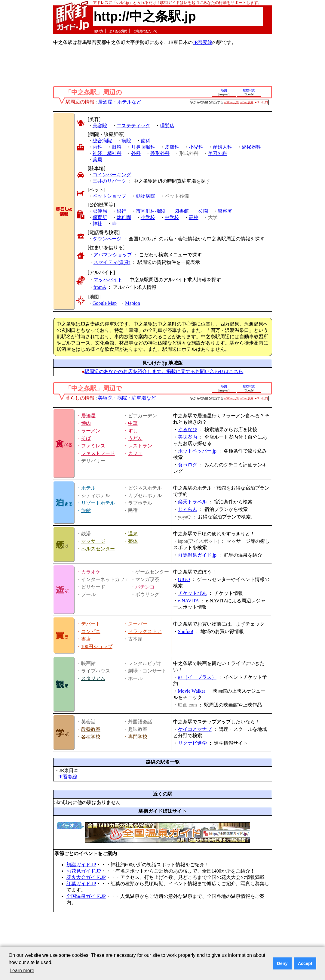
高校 (194, 217)
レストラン (140, 446)
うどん (135, 438)
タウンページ (107, 239)
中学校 (172, 217)
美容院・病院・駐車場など (127, 398)
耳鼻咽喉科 (143, 147)
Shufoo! (186, 631)
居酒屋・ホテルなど (120, 102)
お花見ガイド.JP (84, 871)
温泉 (133, 534)
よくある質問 (118, 31)
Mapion (133, 303)
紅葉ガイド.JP (81, 884)
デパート (91, 624)
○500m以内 (231, 102)
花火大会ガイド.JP (86, 877)
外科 (136, 153)
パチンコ (145, 587)
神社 (97, 224)
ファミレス (93, 446)
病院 (126, 141)
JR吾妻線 (202, 42)
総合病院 (102, 141)
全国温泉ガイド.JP (86, 896)
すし (133, 431)
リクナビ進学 (192, 743)
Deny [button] (282, 963)
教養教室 (91, 729)
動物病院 (146, 196)
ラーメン (91, 431)
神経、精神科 (107, 153)
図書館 (182, 211)
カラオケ (91, 572)
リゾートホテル (98, 503)
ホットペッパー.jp (197, 451)
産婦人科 (222, 147)
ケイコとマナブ (195, 729)
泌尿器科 (251, 147)
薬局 (97, 160)
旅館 (86, 510)
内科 (97, 147)
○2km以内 (247, 102)
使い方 (99, 31)
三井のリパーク (109, 181)
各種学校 (91, 737)
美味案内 (188, 437)
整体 (133, 541)
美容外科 (218, 153)
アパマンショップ (113, 255)
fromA (100, 287)
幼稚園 (124, 217)
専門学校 (138, 737)
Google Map (105, 303)
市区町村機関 (150, 211)
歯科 (146, 141)
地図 (224, 90)
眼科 (117, 147)
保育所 (100, 217)
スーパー (138, 624)
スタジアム (93, 678)
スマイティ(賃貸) (112, 262)
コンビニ (91, 631)
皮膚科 (172, 147)
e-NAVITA (189, 601)
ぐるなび (188, 430)
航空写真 (249, 90)
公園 (203, 211)
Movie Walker (192, 691)
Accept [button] (305, 963)
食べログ (188, 465)
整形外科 (160, 153)
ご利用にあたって (145, 31)
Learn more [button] (22, 971)
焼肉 (86, 423)
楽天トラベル (192, 502)
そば (86, 438)
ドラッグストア (145, 631)
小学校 (148, 217)
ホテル (88, 488)
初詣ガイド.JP (81, 865)
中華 (133, 423)
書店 (86, 639)
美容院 (100, 126)
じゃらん (188, 509)
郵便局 (100, 211)
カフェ (135, 453)
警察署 (225, 211)
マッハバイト (108, 280)
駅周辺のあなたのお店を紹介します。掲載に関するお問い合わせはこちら (164, 371)
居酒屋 (88, 416)
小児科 (196, 147)
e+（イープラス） (197, 677)
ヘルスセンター (98, 549)
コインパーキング (112, 175)
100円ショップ (97, 646)
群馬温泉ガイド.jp (197, 555)
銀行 (121, 211)
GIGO (184, 579)
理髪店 (167, 126)
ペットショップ (109, 196)
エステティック (133, 126)
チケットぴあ (192, 593)
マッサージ (93, 541)
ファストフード (98, 453)
